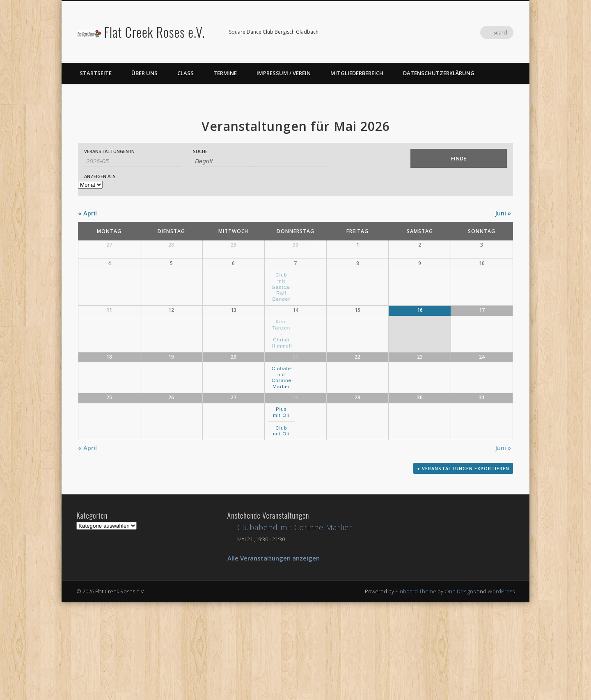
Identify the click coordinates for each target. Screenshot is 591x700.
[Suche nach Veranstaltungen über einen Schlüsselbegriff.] (259, 161)
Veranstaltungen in (109, 151)
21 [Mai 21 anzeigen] (295, 423)
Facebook (490, 32)
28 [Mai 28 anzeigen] (295, 483)
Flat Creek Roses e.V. (154, 32)
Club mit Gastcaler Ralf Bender (284, 328)
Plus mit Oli (281, 497)
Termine (225, 73)
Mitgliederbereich (357, 73)
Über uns (144, 73)
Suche (200, 151)
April (87, 213)
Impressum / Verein (284, 73)
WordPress (501, 689)
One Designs (460, 689)
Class (186, 73)
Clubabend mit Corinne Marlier (285, 444)
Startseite (96, 73)
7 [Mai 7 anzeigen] (295, 304)
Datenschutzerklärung (439, 73)
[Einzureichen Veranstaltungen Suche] (459, 158)
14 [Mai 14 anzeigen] (295, 364)
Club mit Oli (281, 516)
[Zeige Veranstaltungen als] (90, 185)
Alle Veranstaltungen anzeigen (274, 656)
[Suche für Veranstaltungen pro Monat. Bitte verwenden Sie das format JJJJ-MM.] (132, 161)
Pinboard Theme (416, 689)
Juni (503, 213)
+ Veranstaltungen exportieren (463, 568)
